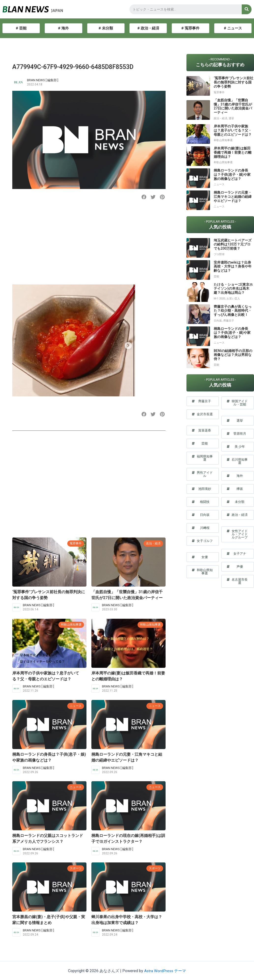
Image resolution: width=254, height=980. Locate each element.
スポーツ (75, 868)
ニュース (75, 706)
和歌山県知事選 (70, 624)
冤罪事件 (75, 543)
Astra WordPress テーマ (165, 971)
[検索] (247, 9)
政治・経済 (153, 543)
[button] (144, 197)
